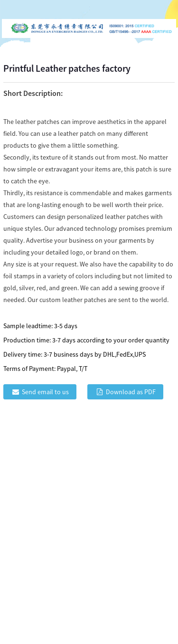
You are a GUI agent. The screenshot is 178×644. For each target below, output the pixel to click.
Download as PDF (131, 392)
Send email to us (45, 392)
